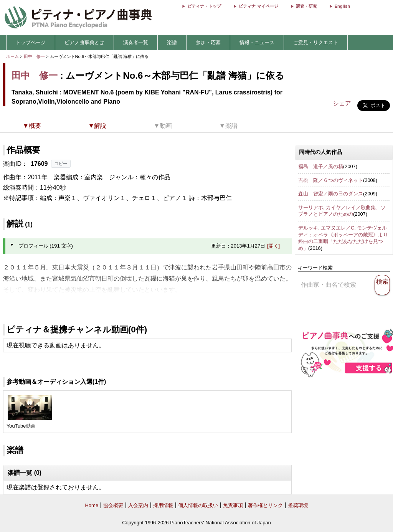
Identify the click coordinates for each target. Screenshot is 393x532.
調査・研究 (306, 6)
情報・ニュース (257, 42)
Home (92, 505)
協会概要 (113, 505)
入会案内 (138, 505)
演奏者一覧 (136, 42)
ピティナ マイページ (258, 6)
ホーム (12, 56)
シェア (342, 103)
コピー (61, 164)
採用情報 (163, 505)
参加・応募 (208, 42)
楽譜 (172, 42)
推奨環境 (298, 505)
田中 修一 (34, 56)
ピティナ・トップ (204, 6)
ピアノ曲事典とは (84, 42)
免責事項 (233, 505)
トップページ (31, 42)
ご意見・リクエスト (316, 42)
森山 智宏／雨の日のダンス (331, 194)
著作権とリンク (265, 505)
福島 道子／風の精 (321, 166)
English (342, 6)
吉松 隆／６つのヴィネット (331, 180)
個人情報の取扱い (198, 505)
